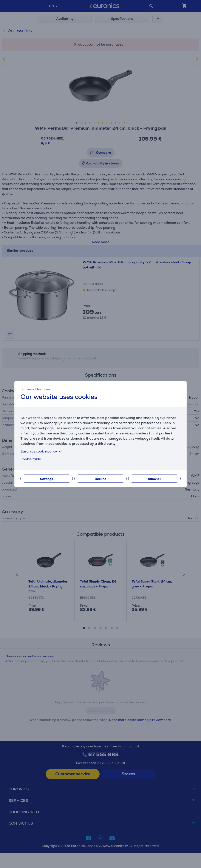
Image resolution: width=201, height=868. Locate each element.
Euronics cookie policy (42, 451)
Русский (43, 389)
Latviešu (27, 389)
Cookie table (31, 459)
